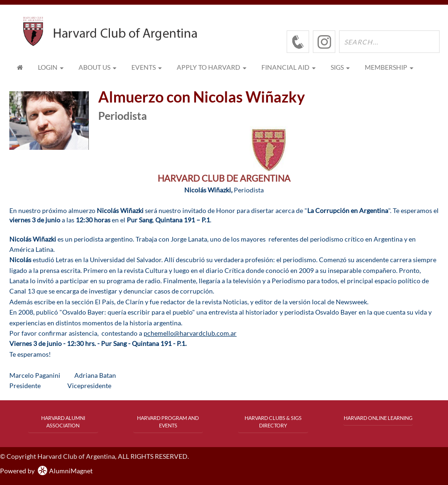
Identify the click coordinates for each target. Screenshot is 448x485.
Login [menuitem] (51, 67)
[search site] (389, 42)
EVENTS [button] (147, 67)
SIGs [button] (340, 67)
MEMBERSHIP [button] (389, 67)
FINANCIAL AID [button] (289, 67)
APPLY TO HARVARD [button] (212, 67)
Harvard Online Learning (378, 418)
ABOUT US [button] (98, 67)
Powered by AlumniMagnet (46, 471)
